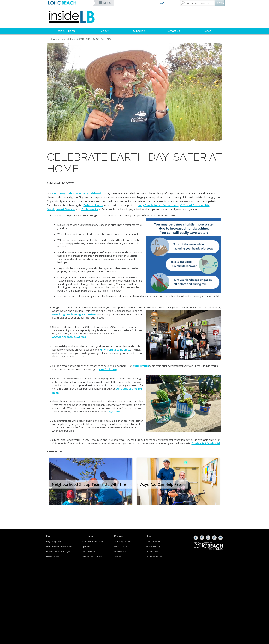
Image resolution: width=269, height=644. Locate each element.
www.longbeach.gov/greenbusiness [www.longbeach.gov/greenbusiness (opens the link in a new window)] (75, 314)
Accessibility (152, 552)
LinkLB (117, 557)
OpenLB (86, 547)
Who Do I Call (153, 541)
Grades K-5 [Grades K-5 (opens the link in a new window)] (199, 443)
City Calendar (88, 552)
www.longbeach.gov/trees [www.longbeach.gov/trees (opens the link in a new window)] (69, 337)
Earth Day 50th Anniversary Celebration (78, 193)
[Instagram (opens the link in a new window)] (202, 538)
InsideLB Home (66, 31)
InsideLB (66, 39)
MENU (107, 3)
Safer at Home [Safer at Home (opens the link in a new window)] (93, 205)
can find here (108, 369)
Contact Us (173, 31)
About (105, 31)
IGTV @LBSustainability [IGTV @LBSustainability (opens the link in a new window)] (115, 350)
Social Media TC (155, 557)
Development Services (61, 209)
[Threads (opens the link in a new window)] (214, 538)
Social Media (120, 547)
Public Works (90, 209)
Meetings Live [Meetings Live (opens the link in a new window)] (53, 557)
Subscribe (139, 31)
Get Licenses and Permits (59, 547)
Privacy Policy (153, 547)
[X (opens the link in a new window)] (208, 538)
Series (207, 31)
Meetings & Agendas (92, 557)
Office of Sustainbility (195, 205)
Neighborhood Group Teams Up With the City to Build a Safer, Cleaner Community (93, 484)
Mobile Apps (120, 552)
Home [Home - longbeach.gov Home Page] (53, 39)
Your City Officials (123, 541)
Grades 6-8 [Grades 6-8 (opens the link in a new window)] (213, 443)
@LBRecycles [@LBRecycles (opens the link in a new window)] (141, 366)
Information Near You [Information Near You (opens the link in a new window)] (92, 541)
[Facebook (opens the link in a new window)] (196, 538)
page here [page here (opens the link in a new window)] (113, 411)
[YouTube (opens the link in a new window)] (220, 538)
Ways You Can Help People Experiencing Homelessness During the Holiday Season (164, 484)
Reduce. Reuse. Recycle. (59, 552)
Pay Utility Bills (54, 541)
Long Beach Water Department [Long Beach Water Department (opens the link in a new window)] (158, 205)
